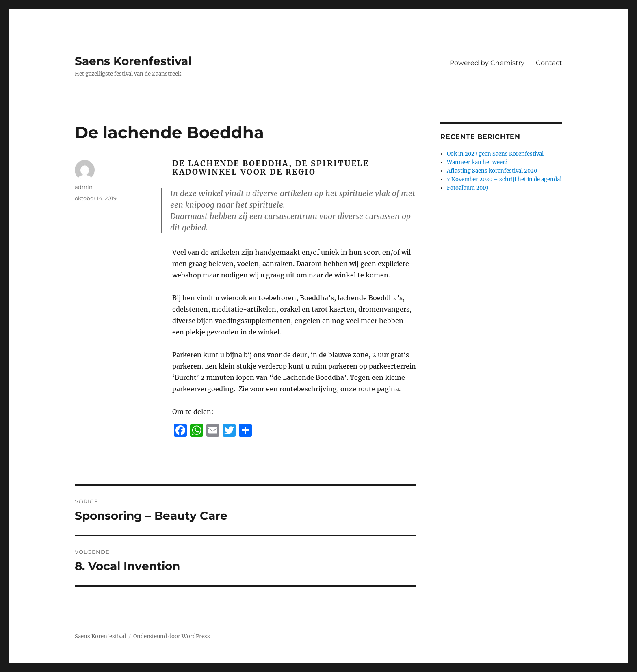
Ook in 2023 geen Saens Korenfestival (495, 154)
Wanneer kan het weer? (477, 162)
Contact (549, 63)
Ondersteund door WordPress (172, 636)
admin (84, 187)
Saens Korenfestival (133, 61)
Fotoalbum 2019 (468, 188)
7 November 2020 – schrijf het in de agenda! (504, 179)
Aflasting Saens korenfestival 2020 (492, 171)
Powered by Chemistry (487, 63)
